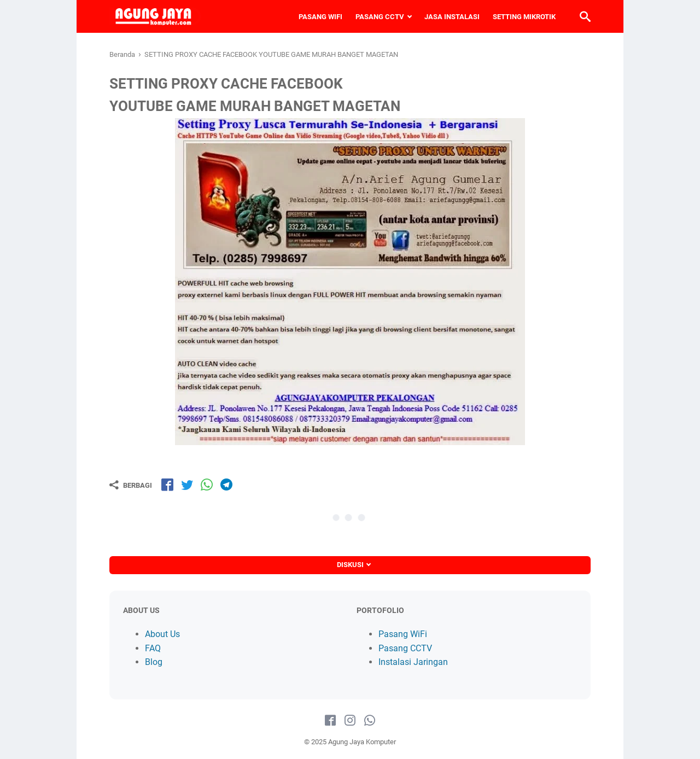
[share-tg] (226, 484)
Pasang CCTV (405, 648)
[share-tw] (187, 484)
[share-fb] (167, 484)
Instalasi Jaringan (413, 662)
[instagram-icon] (350, 721)
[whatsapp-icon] (370, 721)
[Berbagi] (131, 485)
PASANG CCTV (380, 17)
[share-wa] (207, 484)
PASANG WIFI (320, 17)
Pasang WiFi (403, 634)
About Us (162, 634)
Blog (154, 662)
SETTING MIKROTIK (524, 17)
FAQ (153, 648)
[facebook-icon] (330, 721)
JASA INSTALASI (452, 17)
